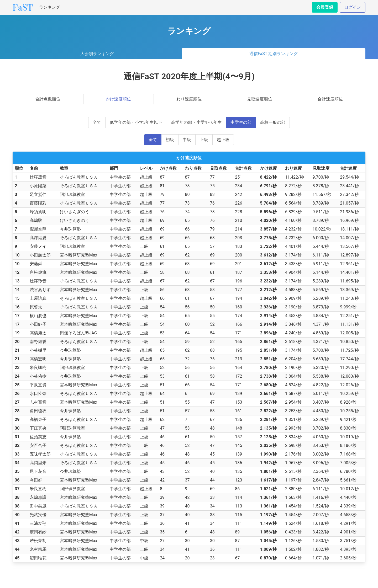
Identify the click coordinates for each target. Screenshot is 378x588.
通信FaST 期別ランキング (274, 54)
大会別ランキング (97, 54)
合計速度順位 (330, 99)
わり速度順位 (189, 99)
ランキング (50, 7)
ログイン (353, 7)
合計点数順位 (48, 99)
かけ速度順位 (118, 99)
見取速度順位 (260, 99)
